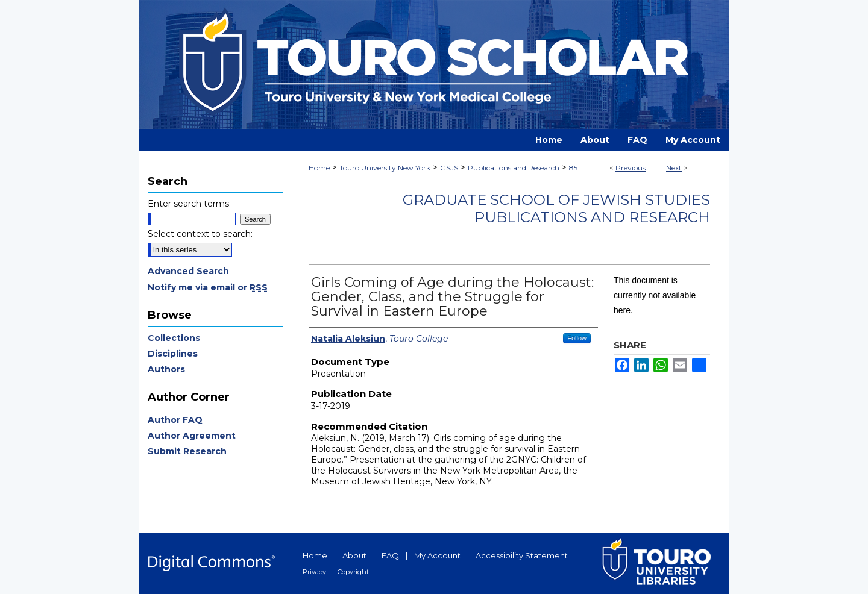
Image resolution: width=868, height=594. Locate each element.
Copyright (353, 572)
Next (674, 168)
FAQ (390, 555)
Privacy (314, 572)
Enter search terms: (189, 204)
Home (319, 168)
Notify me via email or (208, 287)
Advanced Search (188, 271)
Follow (577, 338)
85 (573, 168)
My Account (437, 555)
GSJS (449, 168)
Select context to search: (200, 234)
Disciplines (173, 354)
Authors (166, 369)
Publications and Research (514, 168)
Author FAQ (175, 420)
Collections (174, 338)
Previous (631, 168)
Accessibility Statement (522, 555)
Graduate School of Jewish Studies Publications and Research (556, 208)
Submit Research (187, 451)
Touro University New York (385, 168)
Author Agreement (192, 436)
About (354, 555)
